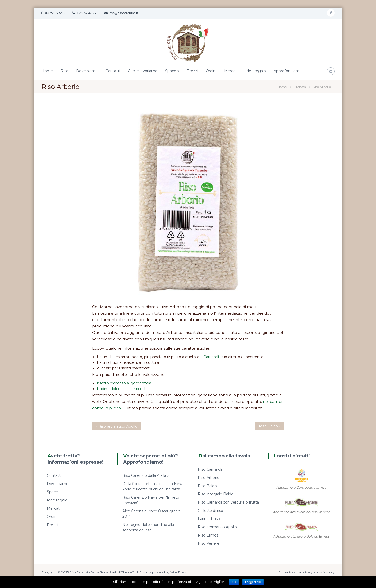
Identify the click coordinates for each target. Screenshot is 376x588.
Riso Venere (209, 543)
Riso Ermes (208, 535)
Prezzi (192, 71)
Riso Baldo (207, 486)
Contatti (113, 71)
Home (47, 71)
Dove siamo (87, 71)
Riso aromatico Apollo (217, 527)
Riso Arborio (209, 478)
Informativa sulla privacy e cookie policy (305, 572)
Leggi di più (253, 582)
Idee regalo (256, 71)
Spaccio (172, 71)
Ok (234, 582)
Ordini (211, 71)
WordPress (178, 572)
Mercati (231, 71)
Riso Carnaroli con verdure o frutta (228, 502)
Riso (65, 71)
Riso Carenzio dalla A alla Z (146, 475)
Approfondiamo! (288, 71)
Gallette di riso (211, 511)
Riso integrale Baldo (216, 494)
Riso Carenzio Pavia (85, 572)
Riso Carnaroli (210, 469)
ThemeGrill (130, 572)
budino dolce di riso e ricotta (122, 389)
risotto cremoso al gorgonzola (124, 383)
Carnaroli (211, 357)
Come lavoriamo (143, 71)
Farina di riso (209, 519)
